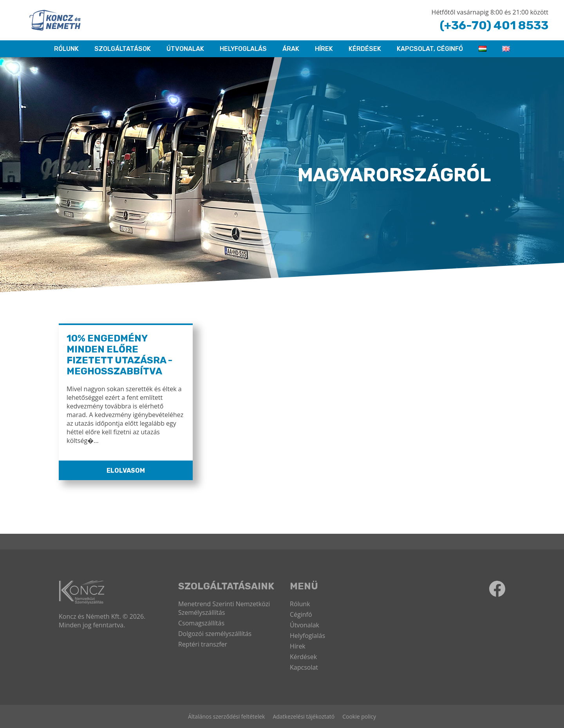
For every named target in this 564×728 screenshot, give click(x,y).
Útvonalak (185, 49)
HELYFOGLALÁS (243, 49)
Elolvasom (126, 471)
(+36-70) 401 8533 (494, 25)
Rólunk (300, 604)
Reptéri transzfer (203, 644)
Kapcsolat (304, 667)
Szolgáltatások (123, 49)
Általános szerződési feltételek (226, 716)
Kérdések (365, 49)
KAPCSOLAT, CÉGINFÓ (430, 49)
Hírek (324, 49)
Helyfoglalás (307, 636)
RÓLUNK (66, 49)
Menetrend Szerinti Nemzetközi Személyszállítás (224, 608)
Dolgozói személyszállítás (215, 634)
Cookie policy (359, 716)
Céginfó (301, 614)
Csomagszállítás (201, 623)
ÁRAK (291, 49)
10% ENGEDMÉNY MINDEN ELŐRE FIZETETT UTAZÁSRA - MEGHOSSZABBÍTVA (119, 355)
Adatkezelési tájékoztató (304, 716)
